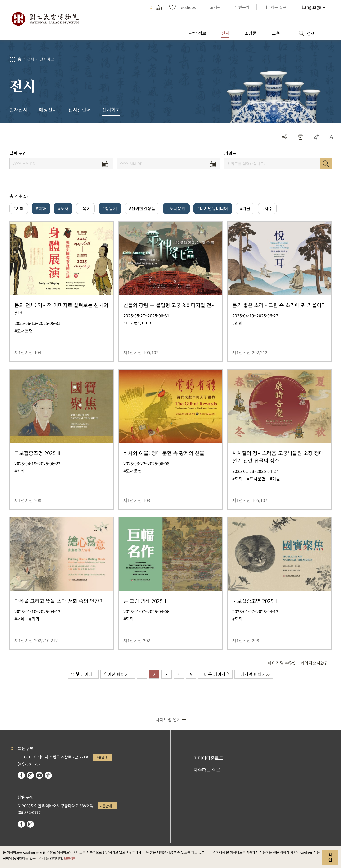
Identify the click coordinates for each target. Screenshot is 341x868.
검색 (326, 164)
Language (311, 7)
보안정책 (70, 858)
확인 (330, 857)
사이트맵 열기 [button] (168, 719)
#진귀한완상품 (142, 208)
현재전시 (18, 110)
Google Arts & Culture (48, 775)
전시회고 (47, 59)
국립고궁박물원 (45, 19)
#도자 (63, 208)
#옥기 (85, 208)
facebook (21, 775)
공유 (285, 137)
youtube (39, 775)
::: (150, 7)
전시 (31, 59)
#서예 (19, 208)
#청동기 (110, 208)
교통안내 (101, 757)
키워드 (230, 153)
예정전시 (48, 110)
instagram (30, 775)
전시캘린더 (79, 110)
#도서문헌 (176, 208)
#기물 (245, 208)
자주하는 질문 (207, 770)
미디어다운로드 (208, 758)
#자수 (267, 208)
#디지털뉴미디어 (213, 208)
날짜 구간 (18, 153)
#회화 (41, 208)
